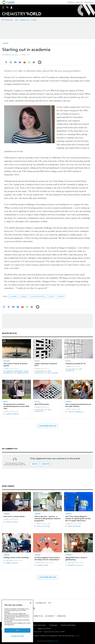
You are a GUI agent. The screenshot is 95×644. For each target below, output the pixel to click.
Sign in (35, 464)
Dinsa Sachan (43, 526)
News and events (39, 625)
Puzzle (37, 361)
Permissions (61, 616)
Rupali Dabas (12, 522)
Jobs (16, 20)
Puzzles (34, 20)
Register (46, 464)
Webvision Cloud (53, 641)
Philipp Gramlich (76, 412)
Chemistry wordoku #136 (75, 364)
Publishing (71, 2)
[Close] (31, 603)
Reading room (25, 20)
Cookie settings (17, 636)
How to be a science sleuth (14, 516)
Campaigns (53, 625)
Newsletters (9, 20)
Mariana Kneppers (14, 371)
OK (17, 630)
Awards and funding (68, 625)
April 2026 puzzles (42, 404)
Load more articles (47, 426)
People (51, 296)
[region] (17, 621)
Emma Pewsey (23, 373)
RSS (50, 603)
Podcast (7, 361)
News (6, 402)
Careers (5, 43)
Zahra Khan (43, 565)
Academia (13, 296)
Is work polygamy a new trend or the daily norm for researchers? (47, 559)
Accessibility (50, 616)
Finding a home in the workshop (16, 557)
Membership (89, 2)
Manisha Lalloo (11, 55)
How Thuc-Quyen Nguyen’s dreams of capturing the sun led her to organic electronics (78, 519)
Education (79, 2)
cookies (78, 636)
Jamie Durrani (13, 414)
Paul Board (53, 373)
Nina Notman (74, 526)
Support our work (44, 629)
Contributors (41, 603)
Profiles (61, 296)
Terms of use (38, 616)
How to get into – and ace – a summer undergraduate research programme (47, 519)
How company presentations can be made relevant (78, 405)
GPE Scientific (43, 372)
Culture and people (38, 296)
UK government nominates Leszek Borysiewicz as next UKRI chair (16, 406)
